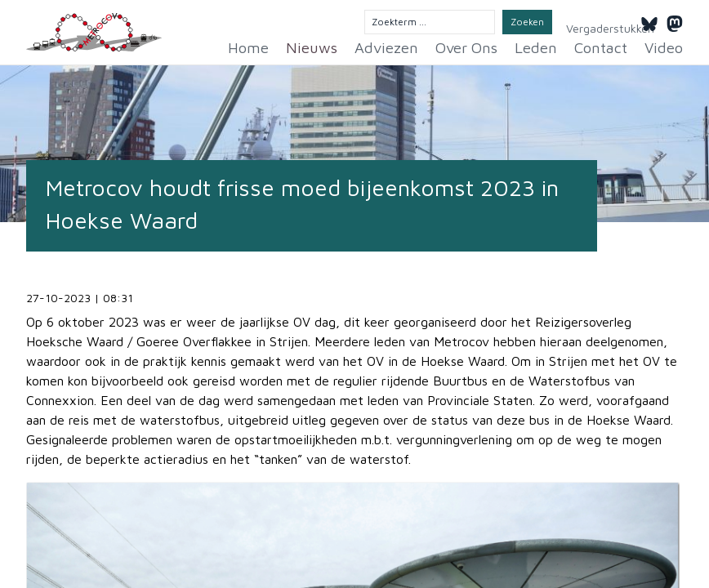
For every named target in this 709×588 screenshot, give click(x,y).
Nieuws (352, 46)
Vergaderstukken (593, 22)
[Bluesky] (649, 21)
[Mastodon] (675, 21)
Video (666, 46)
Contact (609, 46)
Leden (551, 46)
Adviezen (418, 46)
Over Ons (489, 46)
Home (296, 46)
